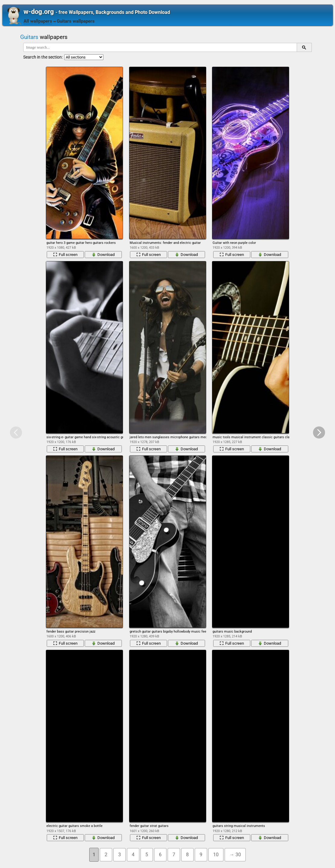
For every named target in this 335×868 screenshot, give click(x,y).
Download (103, 255)
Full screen (65, 255)
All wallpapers (38, 21)
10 (216, 855)
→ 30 (235, 855)
